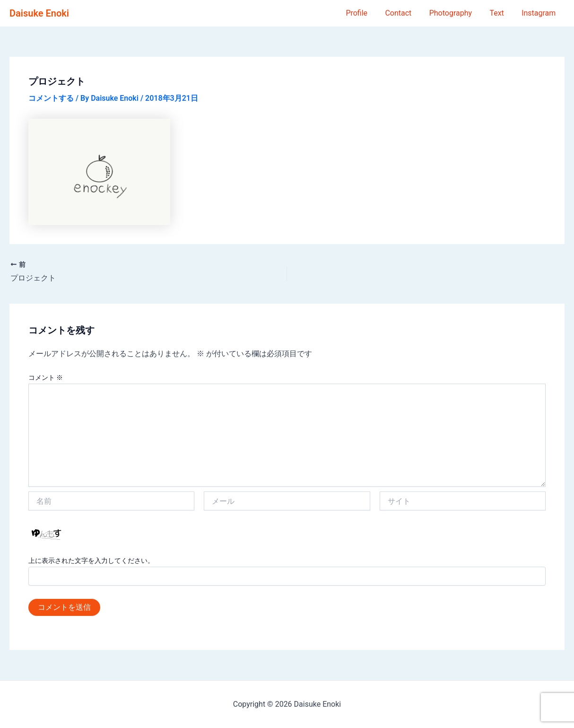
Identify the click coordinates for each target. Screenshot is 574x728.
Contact (407, 13)
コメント (46, 377)
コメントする (51, 98)
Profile (368, 13)
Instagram (540, 13)
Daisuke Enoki (39, 13)
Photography (457, 13)
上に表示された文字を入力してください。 (91, 561)
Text (500, 13)
